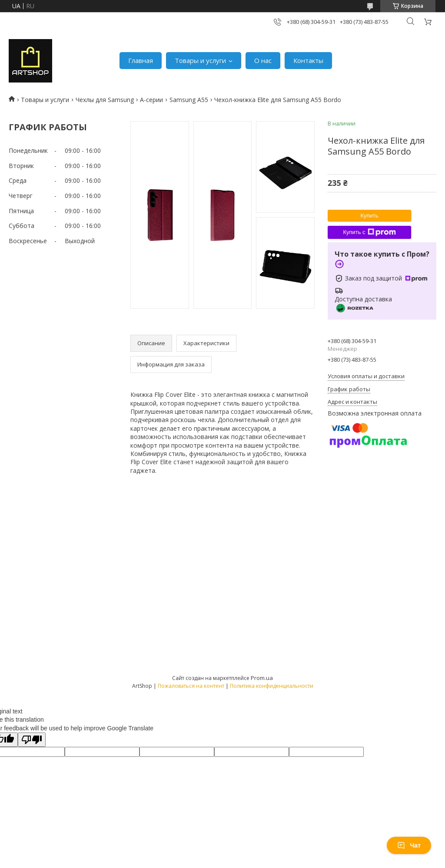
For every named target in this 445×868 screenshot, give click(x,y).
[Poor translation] (32, 740)
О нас (263, 60)
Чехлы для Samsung (105, 100)
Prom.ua (262, 678)
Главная (141, 60)
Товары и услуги (200, 60)
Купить (369, 216)
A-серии (151, 100)
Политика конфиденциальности (272, 686)
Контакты (308, 60)
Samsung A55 (189, 100)
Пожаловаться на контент (191, 686)
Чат (409, 845)
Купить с (369, 232)
